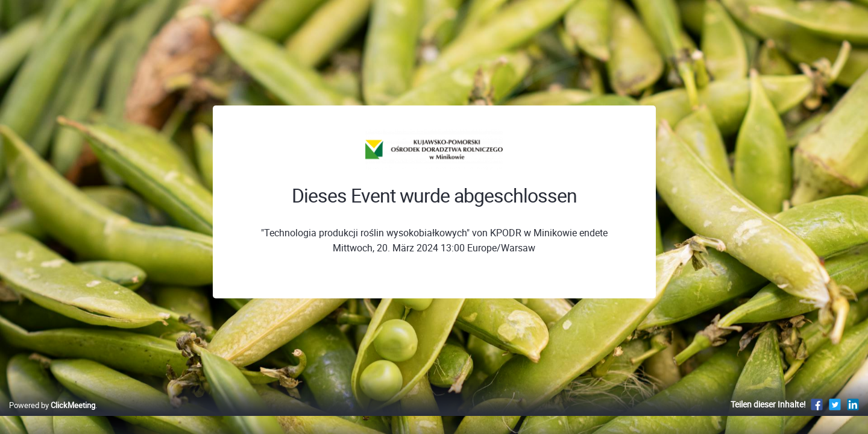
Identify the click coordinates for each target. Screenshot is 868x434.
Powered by (52, 418)
